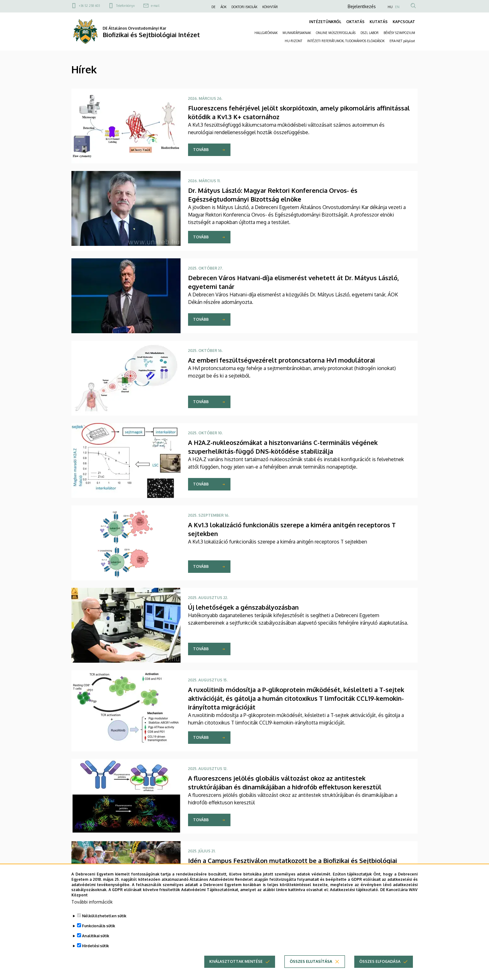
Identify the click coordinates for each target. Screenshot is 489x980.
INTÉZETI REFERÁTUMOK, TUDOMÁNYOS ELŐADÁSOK (346, 41)
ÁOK (223, 7)
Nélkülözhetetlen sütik (104, 926)
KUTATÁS (379, 22)
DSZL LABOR (370, 33)
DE (213, 7)
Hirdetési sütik (95, 956)
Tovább (201, 150)
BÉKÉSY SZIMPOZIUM (399, 33)
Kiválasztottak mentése (236, 971)
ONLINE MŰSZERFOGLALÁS (336, 33)
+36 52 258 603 (89, 6)
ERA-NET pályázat (402, 41)
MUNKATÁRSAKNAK (297, 33)
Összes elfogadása (380, 971)
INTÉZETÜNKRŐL (325, 22)
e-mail (155, 6)
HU (390, 7)
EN (397, 7)
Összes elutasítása (311, 971)
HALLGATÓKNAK (266, 33)
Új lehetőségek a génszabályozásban (243, 607)
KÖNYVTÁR (270, 7)
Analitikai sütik (96, 946)
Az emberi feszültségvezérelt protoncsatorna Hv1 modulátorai (281, 360)
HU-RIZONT (293, 41)
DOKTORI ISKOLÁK (244, 7)
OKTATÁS (355, 22)
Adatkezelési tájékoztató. (354, 900)
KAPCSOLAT (404, 22)
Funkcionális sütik (99, 936)
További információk (92, 912)
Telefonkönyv (125, 6)
